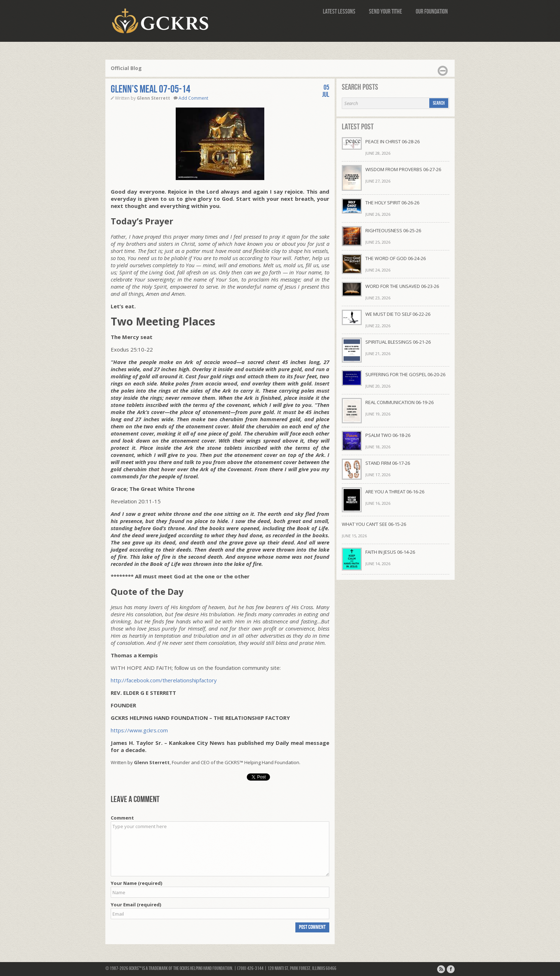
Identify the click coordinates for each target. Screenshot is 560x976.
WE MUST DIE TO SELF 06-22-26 (398, 314)
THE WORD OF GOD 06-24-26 (396, 258)
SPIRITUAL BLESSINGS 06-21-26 (398, 342)
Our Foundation (432, 12)
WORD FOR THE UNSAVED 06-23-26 (402, 286)
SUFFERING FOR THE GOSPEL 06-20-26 (405, 374)
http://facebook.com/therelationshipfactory (164, 680)
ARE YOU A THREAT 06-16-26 (395, 492)
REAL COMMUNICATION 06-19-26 (399, 402)
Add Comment (193, 98)
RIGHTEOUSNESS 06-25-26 (393, 230)
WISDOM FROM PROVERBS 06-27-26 (403, 169)
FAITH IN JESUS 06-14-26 (390, 552)
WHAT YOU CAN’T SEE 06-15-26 (374, 524)
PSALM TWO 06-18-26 (388, 435)
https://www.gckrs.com (139, 730)
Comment (122, 818)
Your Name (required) (136, 883)
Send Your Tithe (386, 12)
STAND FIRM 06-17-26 (388, 463)
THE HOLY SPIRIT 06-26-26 (392, 203)
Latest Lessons (339, 12)
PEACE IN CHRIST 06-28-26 (392, 141)
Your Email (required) (136, 905)
